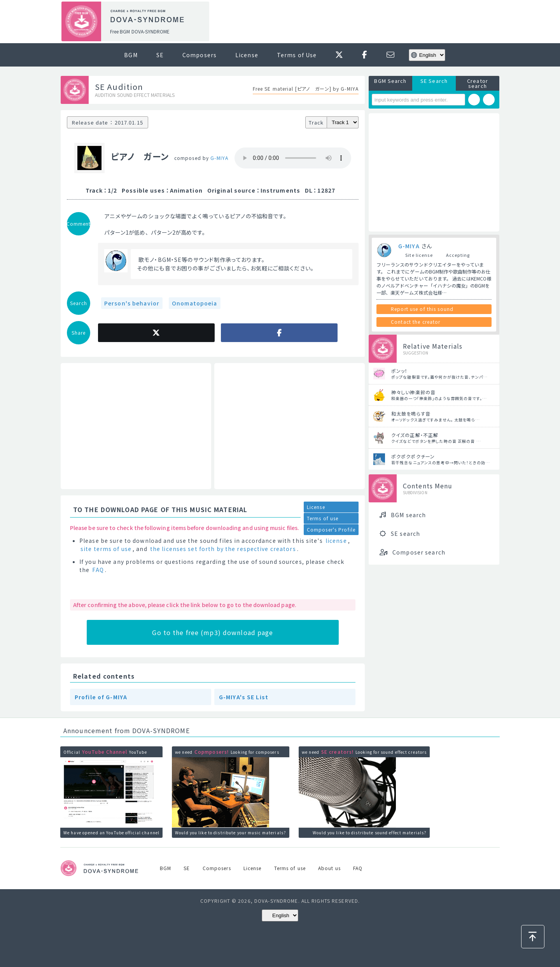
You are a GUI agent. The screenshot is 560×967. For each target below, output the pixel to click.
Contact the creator (416, 322)
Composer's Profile (331, 529)
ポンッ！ (399, 371)
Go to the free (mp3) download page (213, 632)
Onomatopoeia (194, 303)
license (336, 541)
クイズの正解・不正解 (415, 435)
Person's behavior (132, 303)
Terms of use (323, 518)
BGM (131, 55)
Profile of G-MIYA (101, 697)
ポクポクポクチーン (413, 456)
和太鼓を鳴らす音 (411, 413)
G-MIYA (219, 158)
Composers (199, 55)
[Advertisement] (357, 22)
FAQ (98, 570)
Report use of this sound (422, 309)
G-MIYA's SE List (244, 697)
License (247, 55)
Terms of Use (297, 55)
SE (160, 55)
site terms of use (106, 549)
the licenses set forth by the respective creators (223, 549)
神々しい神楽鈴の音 (413, 392)
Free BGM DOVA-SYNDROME (140, 31)
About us (329, 868)
